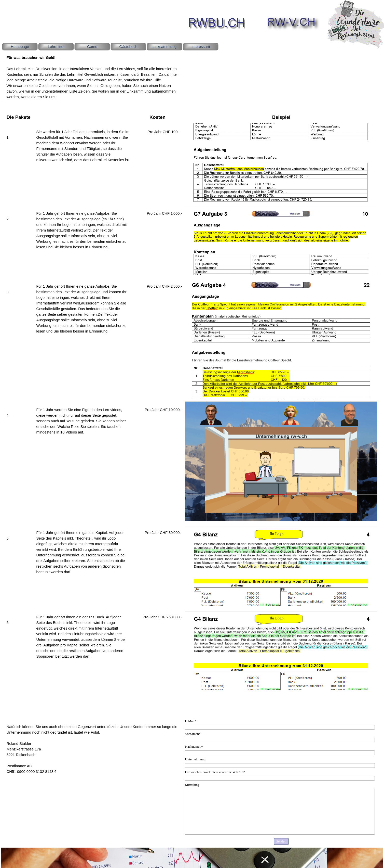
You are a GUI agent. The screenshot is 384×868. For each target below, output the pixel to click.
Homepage (20, 47)
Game (92, 47)
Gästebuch (128, 47)
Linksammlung (165, 47)
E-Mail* (190, 721)
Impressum (201, 47)
